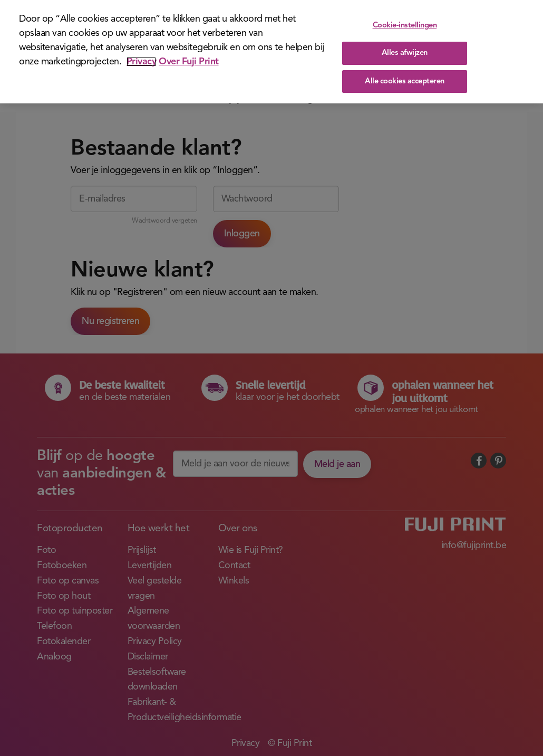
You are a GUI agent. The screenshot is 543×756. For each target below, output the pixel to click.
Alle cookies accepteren (405, 82)
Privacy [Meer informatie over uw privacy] (142, 62)
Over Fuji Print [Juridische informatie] (189, 62)
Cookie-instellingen (405, 26)
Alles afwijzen (405, 53)
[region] (271, 52)
